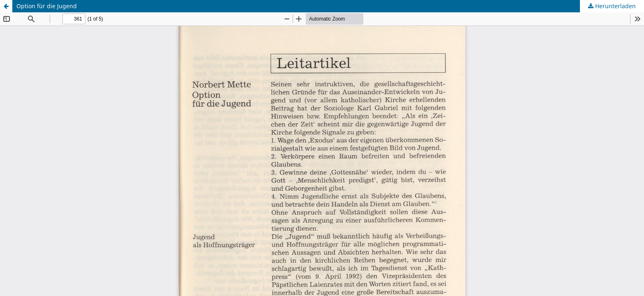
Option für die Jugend (47, 6)
